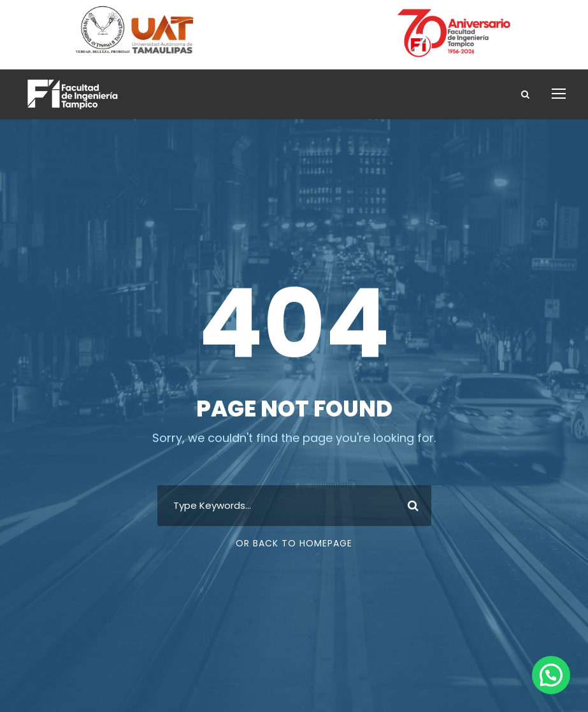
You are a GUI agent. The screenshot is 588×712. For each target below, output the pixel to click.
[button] (551, 675)
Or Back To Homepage (294, 543)
